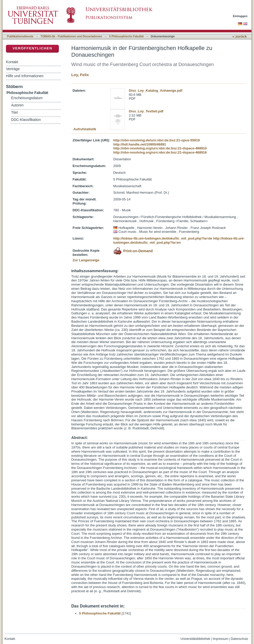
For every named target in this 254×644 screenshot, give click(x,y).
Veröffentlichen (32, 48)
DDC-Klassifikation (26, 120)
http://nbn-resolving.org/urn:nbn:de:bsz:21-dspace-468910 (160, 148)
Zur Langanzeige (86, 260)
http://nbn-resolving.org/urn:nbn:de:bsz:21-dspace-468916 (160, 152)
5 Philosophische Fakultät (126, 36)
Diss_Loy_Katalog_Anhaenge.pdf (156, 91)
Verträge (13, 69)
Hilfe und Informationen (25, 76)
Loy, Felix (80, 75)
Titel (14, 113)
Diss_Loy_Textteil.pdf (146, 111)
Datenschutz (239, 639)
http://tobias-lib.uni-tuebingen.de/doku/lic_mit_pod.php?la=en (179, 240)
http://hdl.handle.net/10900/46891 (140, 144)
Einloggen (240, 16)
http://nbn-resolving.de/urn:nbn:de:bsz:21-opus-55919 (157, 140)
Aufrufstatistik (85, 129)
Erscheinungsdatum (27, 98)
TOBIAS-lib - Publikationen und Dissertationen (71, 36)
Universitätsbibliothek (195, 639)
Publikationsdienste (20, 36)
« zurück (240, 36)
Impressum (221, 639)
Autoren (17, 105)
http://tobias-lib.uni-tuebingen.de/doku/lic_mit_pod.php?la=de (163, 238)
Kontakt (12, 62)
